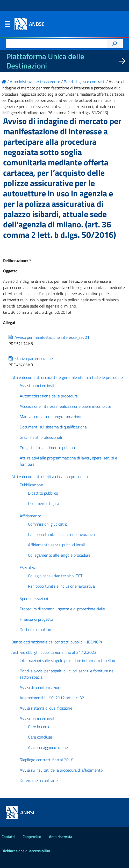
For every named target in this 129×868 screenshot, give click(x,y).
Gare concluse (40, 737)
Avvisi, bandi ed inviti (38, 386)
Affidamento (30, 516)
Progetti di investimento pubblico (48, 448)
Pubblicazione (31, 485)
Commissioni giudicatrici (48, 524)
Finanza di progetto (36, 619)
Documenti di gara (44, 503)
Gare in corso (39, 727)
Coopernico (32, 837)
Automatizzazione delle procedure (49, 396)
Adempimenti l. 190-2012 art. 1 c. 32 (52, 698)
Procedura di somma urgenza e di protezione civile (62, 609)
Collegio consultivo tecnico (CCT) (56, 576)
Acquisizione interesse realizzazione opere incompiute (65, 406)
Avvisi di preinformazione (41, 687)
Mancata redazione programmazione (51, 417)
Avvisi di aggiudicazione (48, 747)
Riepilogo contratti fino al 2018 (46, 760)
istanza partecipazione (31, 358)
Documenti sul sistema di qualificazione (53, 427)
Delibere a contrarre (37, 629)
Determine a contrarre (39, 780)
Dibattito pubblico (43, 493)
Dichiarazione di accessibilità (26, 851)
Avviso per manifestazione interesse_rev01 (49, 337)
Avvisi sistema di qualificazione (46, 708)
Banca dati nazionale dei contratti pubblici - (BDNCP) (57, 642)
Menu (7, 25)
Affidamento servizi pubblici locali (56, 545)
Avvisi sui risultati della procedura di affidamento (61, 770)
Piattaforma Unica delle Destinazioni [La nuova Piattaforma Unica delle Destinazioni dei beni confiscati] (45, 61)
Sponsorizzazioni (34, 598)
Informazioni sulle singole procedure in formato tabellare (68, 660)
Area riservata (61, 837)
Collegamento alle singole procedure (59, 555)
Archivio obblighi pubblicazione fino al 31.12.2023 (54, 652)
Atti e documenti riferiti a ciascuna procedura (50, 477)
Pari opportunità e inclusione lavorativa (61, 534)
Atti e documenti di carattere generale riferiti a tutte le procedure (67, 377)
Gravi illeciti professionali (41, 437)
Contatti (8, 837)
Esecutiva (28, 567)
